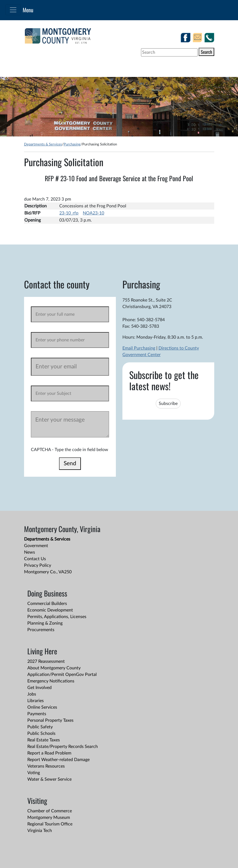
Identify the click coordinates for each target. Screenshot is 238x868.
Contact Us (35, 559)
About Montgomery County (54, 668)
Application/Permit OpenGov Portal (62, 675)
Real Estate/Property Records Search (63, 747)
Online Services (42, 707)
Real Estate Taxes (44, 740)
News (30, 552)
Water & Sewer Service (49, 779)
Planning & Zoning (45, 623)
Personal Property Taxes (50, 720)
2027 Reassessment (46, 661)
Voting (34, 773)
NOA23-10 (93, 213)
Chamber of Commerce (50, 811)
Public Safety (40, 727)
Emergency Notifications (51, 681)
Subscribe (168, 404)
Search (206, 52)
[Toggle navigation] (13, 10)
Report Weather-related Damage (58, 760)
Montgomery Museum (49, 818)
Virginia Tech (40, 831)
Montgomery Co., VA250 (48, 572)
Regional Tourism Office (50, 824)
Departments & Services (43, 144)
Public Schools (41, 733)
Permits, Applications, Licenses (57, 617)
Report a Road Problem (49, 753)
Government (36, 546)
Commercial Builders (47, 604)
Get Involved (39, 688)
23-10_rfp (69, 213)
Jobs (32, 694)
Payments (37, 714)
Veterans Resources (46, 766)
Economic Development (50, 610)
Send (70, 463)
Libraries (36, 701)
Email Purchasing (139, 348)
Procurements (41, 630)
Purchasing (72, 144)
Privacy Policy (38, 565)
